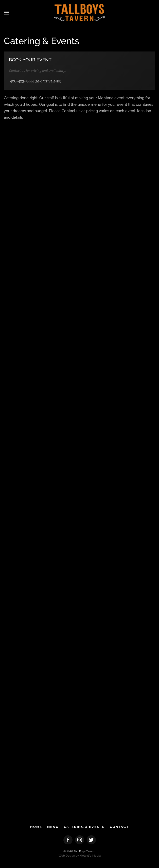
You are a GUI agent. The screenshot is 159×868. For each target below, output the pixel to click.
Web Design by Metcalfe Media (80, 856)
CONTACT (119, 827)
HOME (36, 827)
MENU (53, 827)
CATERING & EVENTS (84, 827)
